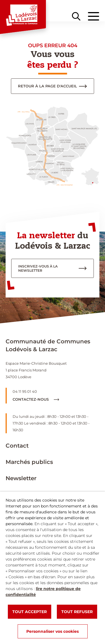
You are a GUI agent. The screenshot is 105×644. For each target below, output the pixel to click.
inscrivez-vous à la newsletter (38, 268)
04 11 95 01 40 (25, 391)
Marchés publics (29, 462)
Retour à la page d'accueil (47, 86)
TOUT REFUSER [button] (77, 612)
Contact (17, 446)
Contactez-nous (36, 399)
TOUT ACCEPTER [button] (30, 612)
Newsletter (21, 478)
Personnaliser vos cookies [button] (53, 631)
